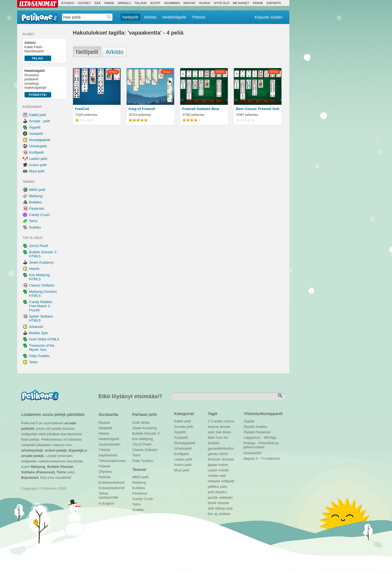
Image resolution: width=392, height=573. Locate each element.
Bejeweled (30, 478)
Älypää (249, 421)
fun (226, 438)
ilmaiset (228, 459)
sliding (220, 508)
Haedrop (109, 17)
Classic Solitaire (42, 285)
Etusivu (68, 3)
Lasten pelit (38, 159)
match (212, 470)
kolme (223, 465)
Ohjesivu (105, 472)
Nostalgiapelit (40, 140)
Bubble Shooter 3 (146, 433)
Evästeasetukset (111, 482)
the (210, 514)
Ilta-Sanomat (38, 4)
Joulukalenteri (109, 444)
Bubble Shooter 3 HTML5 (43, 254)
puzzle (213, 497)
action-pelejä (56, 450)
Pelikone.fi (39, 17)
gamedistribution (221, 448)
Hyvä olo (221, 3)
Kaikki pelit (38, 115)
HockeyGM (252, 453)
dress (227, 432)
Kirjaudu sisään (269, 17)
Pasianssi (37, 208)
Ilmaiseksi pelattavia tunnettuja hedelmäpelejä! (38, 83)
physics (221, 492)
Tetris (33, 221)
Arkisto (150, 17)
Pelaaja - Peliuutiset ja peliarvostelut (261, 444)
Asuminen (172, 3)
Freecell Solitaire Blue (201, 109)
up (216, 514)
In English (106, 503)
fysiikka (214, 443)
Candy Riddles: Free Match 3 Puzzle (41, 306)
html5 (224, 454)
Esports (274, 3)
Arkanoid (36, 327)
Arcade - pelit (40, 121)
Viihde (109, 3)
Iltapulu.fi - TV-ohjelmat (262, 458)
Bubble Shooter (61, 467)
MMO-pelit (37, 190)
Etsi (281, 396)
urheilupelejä (32, 450)
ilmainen (214, 459)
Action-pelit (38, 165)
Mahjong (36, 196)
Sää (97, 3)
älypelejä (76, 450)
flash (211, 438)
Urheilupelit (38, 146)
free (219, 438)
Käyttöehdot (108, 455)
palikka (213, 487)
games (213, 454)
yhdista (224, 514)
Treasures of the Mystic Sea (42, 348)
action (219, 421)
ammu (229, 421)
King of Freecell (142, 109)
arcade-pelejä (33, 456)
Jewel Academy (41, 262)
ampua (213, 427)
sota (229, 508)
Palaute (105, 466)
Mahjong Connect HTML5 (43, 294)
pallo (224, 487)
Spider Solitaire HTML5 (41, 318)
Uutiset (84, 3)
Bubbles (36, 202)
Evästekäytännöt (111, 488)
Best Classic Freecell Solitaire (258, 109)
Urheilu (124, 3)
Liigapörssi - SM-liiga (260, 438)
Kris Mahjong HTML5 (39, 277)
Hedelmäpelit (174, 17)
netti (223, 476)
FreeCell (82, 109)
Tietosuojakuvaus (111, 461)
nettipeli (214, 481)
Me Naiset (241, 3)
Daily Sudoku (40, 356)
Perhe (258, 3)
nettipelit (228, 481)
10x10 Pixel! (39, 246)
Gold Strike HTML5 (44, 339)
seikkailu (226, 497)
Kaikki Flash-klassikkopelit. (38, 51)
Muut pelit (37, 171)
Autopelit (36, 134)
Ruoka (205, 3)
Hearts (34, 269)
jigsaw (213, 465)
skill (211, 508)
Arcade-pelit (183, 427)
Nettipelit (130, 17)
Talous (140, 3)
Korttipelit (36, 152)
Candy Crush (39, 215)
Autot (155, 3)
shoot (212, 503)
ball (218, 432)
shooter (223, 503)
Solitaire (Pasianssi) (38, 472)
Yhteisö (198, 17)
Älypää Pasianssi (257, 432)
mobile (213, 476)
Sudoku (35, 227)
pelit (211, 492)
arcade (225, 427)
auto (211, 432)
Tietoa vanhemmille (108, 494)
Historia (105, 477)
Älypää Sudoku (255, 427)
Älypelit (35, 127)
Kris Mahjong (143, 439)
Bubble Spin (39, 333)
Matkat (190, 3)
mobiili (224, 470)
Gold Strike (141, 423)
